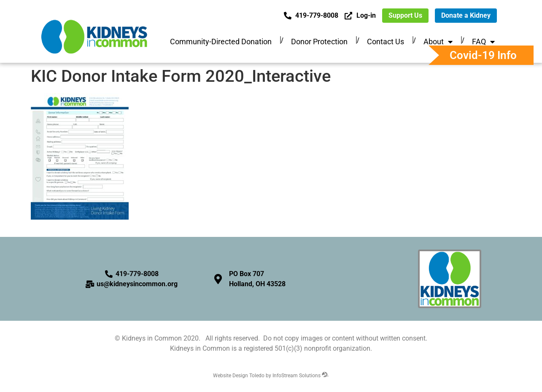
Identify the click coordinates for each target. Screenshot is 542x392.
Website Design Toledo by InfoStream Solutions (271, 376)
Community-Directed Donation (221, 42)
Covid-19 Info (483, 55)
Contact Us (386, 42)
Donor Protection (319, 42)
